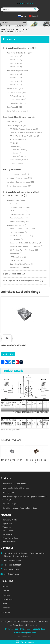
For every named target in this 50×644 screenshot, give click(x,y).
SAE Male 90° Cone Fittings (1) (21, 268)
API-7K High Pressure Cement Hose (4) (24, 129)
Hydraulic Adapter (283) (16, 226)
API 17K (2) (14, 143)
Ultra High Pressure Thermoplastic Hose (20, 508)
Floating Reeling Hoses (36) (18, 174)
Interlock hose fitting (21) (19, 211)
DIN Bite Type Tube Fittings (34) (21, 236)
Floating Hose (8, 492)
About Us (6, 591)
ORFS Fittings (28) (16, 261)
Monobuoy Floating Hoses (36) (19, 178)
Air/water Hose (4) (17, 96)
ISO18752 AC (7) (16, 85)
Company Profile (10, 520)
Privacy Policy (34, 625)
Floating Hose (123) (12, 170)
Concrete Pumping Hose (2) (18, 111)
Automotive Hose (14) (18, 100)
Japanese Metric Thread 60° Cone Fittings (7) (27, 246)
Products (6, 595)
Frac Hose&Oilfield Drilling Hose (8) (19, 117)
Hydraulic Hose (9, 542)
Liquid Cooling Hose (11, 504)
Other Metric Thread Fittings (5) (22, 264)
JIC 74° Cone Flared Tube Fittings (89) (24, 250)
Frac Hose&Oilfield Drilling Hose (16, 488)
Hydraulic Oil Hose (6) (18, 103)
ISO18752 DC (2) (16, 74)
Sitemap (6, 612)
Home (5, 586)
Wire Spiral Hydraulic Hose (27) (19, 53)
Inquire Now (8, 354)
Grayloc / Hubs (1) (20, 156)
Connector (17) (16, 147)
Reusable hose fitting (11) (19, 218)
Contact (6, 608)
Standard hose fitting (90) (19, 222)
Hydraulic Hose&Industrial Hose (16, 484)
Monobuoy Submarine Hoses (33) (20, 182)
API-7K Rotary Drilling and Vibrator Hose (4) (26, 133)
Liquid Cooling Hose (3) (14, 274)
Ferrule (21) (14, 204)
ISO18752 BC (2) (16, 63)
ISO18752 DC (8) (16, 56)
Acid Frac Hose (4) (14, 122)
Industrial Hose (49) (15, 89)
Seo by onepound (25, 637)
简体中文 (35, 16)
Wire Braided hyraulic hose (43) (20, 71)
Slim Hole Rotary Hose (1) (19, 160)
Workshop (7, 527)
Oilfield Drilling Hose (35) (17, 126)
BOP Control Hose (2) (18, 140)
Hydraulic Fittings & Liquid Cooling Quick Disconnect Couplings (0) (21, 194)
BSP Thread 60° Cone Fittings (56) (22, 229)
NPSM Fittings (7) (16, 254)
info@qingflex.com (12, 574)
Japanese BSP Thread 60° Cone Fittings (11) (26, 243)
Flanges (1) (17, 153)
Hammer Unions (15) (20, 150)
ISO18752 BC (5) (16, 81)
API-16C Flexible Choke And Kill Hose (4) (25, 136)
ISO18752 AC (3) (16, 67)
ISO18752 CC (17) (16, 78)
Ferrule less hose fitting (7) (20, 207)
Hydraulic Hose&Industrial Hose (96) (20, 48)
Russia (24, 16)
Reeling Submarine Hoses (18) (19, 186)
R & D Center (8, 531)
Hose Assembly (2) (14, 107)
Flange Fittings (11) (17, 240)
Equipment (7, 524)
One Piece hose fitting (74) (20, 215)
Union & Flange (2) (17, 163)
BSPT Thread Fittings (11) (19, 232)
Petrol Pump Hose (10, 538)
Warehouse (7, 534)
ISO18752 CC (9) (16, 60)
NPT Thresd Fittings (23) (19, 257)
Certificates (8, 599)
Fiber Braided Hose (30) (16, 93)
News (5, 604)
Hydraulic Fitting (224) (16, 201)
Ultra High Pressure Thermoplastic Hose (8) (23, 281)
